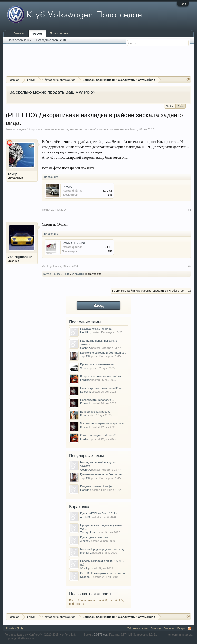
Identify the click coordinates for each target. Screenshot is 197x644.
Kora (83, 415)
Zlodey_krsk (88, 532)
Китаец (48, 274)
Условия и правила (180, 635)
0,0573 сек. (101, 635)
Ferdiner (85, 380)
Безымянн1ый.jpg (73, 243)
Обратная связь (137, 628)
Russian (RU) (14, 628)
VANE (84, 568)
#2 (190, 266)
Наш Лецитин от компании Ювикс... (103, 388)
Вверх (181, 628)
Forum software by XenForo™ (40, 635)
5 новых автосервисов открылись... (103, 423)
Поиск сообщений (20, 40)
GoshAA (85, 348)
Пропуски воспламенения (97, 364)
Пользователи (59, 33)
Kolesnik (85, 392)
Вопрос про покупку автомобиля (101, 376)
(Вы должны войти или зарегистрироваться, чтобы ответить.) (151, 291)
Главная (19, 33)
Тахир (133, 129)
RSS (189, 628)
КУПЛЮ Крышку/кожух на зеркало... (104, 573)
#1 (190, 210)
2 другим (78, 274)
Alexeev (85, 541)
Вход (183, 4)
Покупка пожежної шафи (96, 329)
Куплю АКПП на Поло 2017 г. (99, 513)
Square (85, 368)
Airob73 (85, 517)
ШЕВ (66, 274)
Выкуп (181, 106)
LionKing (86, 332)
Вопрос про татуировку (95, 412)
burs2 (58, 274)
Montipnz (86, 553)
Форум (37, 34)
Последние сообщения (51, 40)
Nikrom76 (86, 577)
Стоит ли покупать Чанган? (98, 435)
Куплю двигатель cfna (94, 537)
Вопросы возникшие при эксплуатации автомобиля (61, 129)
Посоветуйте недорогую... (97, 400)
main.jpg (67, 186)
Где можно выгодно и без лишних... (103, 353)
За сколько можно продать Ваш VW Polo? (52, 92)
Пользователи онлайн (90, 594)
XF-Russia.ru (26, 638)
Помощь (156, 628)
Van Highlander (20, 257)
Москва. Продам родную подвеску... (103, 549)
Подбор (170, 106)
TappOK (85, 356)
